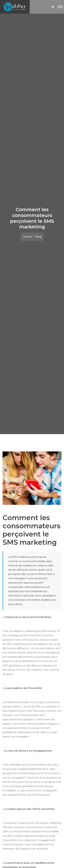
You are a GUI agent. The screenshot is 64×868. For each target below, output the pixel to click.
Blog (38, 237)
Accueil (27, 237)
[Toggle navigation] (60, 7)
